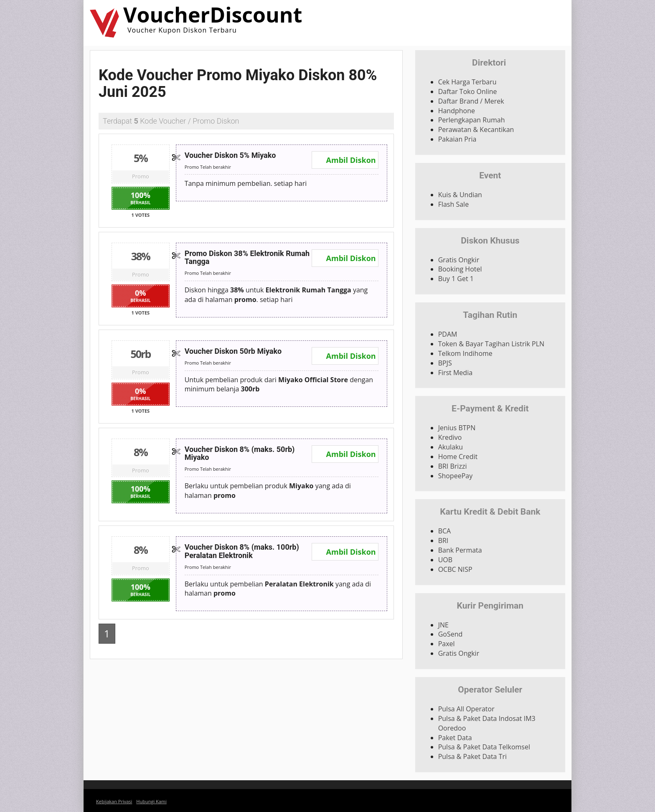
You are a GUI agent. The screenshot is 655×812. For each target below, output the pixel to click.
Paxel (447, 644)
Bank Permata (460, 550)
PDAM (448, 334)
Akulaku (451, 447)
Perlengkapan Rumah (472, 120)
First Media (455, 373)
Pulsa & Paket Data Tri (472, 756)
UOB (445, 560)
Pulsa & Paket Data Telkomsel (484, 747)
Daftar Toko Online (468, 91)
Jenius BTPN (457, 428)
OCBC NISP (455, 569)
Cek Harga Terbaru (467, 82)
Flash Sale (453, 204)
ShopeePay (456, 476)
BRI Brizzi (453, 466)
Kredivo (450, 437)
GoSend (451, 634)
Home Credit (458, 457)
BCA (445, 531)
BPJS (445, 363)
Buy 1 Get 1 (456, 279)
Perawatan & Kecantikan (476, 129)
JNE (443, 625)
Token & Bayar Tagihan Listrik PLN (491, 344)
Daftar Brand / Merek (471, 101)
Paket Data (455, 738)
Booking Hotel (460, 269)
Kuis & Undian (460, 195)
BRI (443, 540)
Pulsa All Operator (466, 709)
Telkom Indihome (465, 353)
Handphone (457, 111)
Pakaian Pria (457, 139)
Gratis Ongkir (459, 260)
